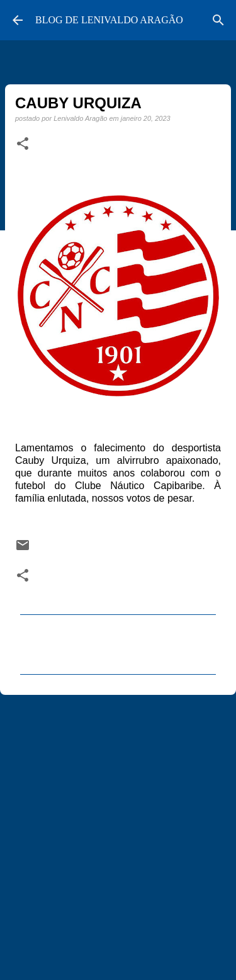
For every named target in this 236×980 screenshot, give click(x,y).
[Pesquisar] (218, 20)
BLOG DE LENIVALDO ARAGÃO (109, 20)
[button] (23, 144)
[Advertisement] (118, 832)
